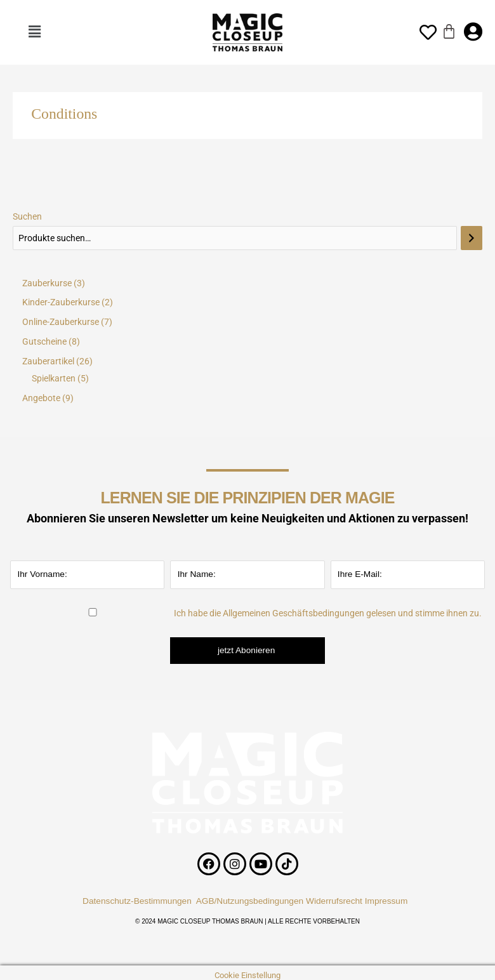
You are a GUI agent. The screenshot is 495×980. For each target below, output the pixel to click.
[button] (34, 32)
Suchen (27, 216)
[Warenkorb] (449, 31)
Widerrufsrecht (334, 901)
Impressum (389, 901)
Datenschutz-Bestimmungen (137, 901)
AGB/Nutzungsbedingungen (250, 901)
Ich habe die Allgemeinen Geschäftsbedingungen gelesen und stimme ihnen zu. (328, 613)
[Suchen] (472, 238)
